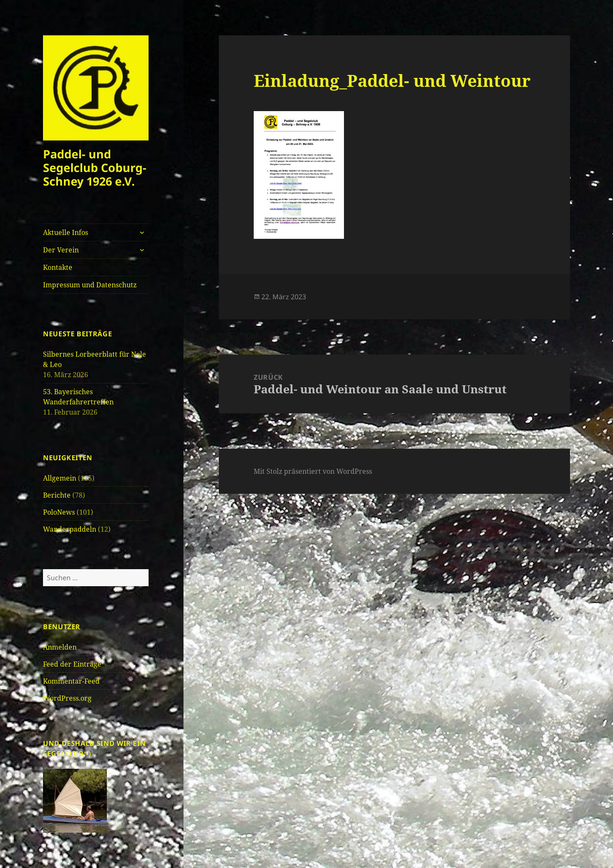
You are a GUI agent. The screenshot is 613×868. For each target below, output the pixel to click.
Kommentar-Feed (71, 681)
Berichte (57, 495)
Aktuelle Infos (66, 232)
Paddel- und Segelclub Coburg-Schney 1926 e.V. (95, 168)
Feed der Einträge (72, 664)
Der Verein (61, 250)
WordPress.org (67, 698)
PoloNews (59, 512)
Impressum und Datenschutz (90, 285)
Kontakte (58, 267)
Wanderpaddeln (70, 529)
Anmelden (60, 647)
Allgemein (60, 478)
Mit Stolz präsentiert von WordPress (313, 471)
